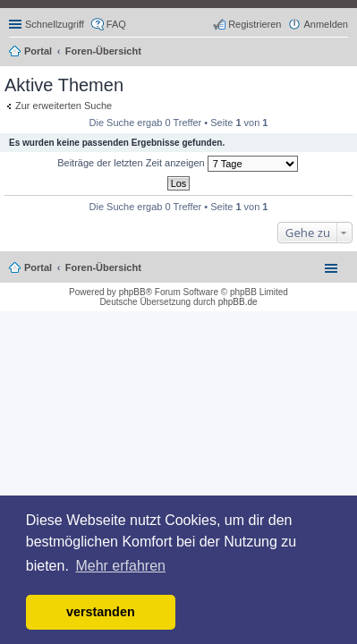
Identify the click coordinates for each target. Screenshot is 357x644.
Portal (38, 51)
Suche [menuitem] (343, 53)
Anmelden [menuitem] (326, 24)
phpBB (132, 292)
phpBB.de (238, 302)
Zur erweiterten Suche (64, 106)
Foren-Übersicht (103, 267)
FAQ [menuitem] (116, 24)
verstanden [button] (101, 612)
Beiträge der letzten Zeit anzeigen (178, 164)
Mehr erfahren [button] (120, 566)
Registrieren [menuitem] (255, 24)
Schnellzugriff (55, 24)
